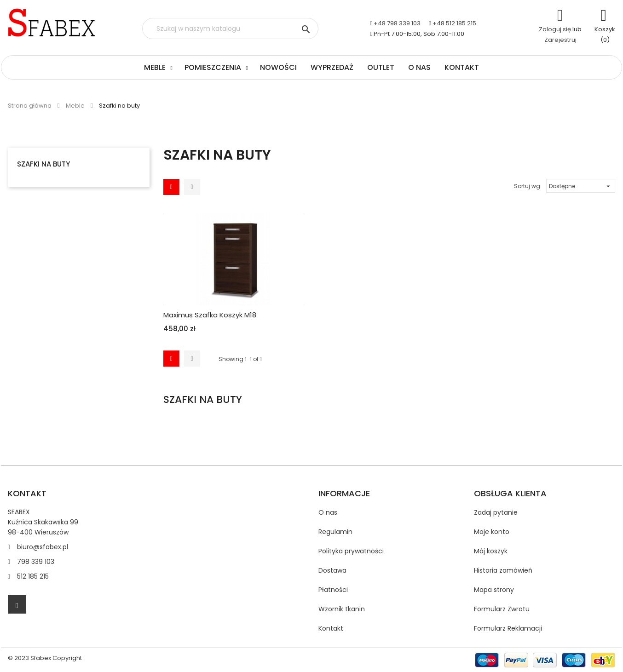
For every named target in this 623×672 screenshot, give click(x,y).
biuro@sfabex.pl (43, 547)
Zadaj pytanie (496, 512)
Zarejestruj (560, 40)
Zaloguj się (555, 29)
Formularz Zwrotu (502, 609)
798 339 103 (36, 562)
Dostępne (581, 185)
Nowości (278, 67)
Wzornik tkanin (342, 609)
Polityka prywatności (351, 551)
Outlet (381, 67)
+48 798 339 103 (397, 23)
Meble (155, 67)
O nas (419, 67)
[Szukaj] (230, 29)
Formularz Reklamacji (508, 628)
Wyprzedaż (332, 67)
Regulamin (335, 532)
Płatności (333, 590)
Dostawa (332, 570)
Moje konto (492, 532)
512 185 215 (33, 576)
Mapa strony (494, 590)
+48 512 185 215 (454, 23)
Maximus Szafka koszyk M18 (210, 315)
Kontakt (462, 67)
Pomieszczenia (213, 67)
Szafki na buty (43, 164)
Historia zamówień (503, 570)
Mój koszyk (491, 551)
